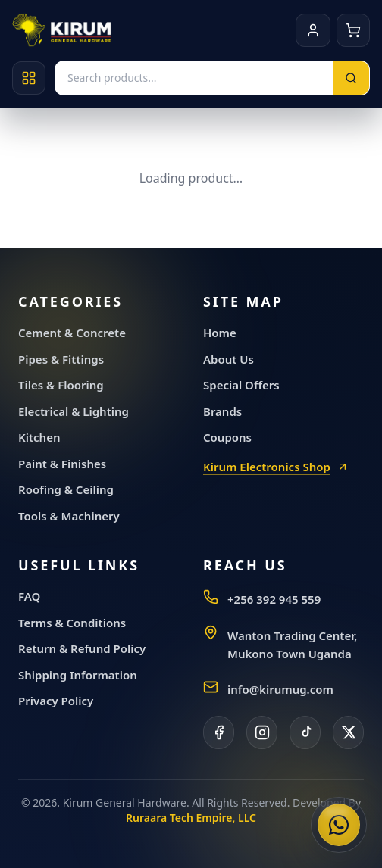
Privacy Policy (56, 701)
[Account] (313, 30)
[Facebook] (219, 732)
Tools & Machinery (69, 516)
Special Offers (241, 385)
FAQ (29, 596)
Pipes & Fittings (61, 359)
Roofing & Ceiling (66, 489)
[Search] (351, 78)
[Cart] (353, 30)
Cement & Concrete (72, 333)
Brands (222, 411)
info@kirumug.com (280, 689)
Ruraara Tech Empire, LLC (191, 818)
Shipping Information (78, 675)
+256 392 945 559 (274, 599)
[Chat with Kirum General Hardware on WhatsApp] (339, 825)
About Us (229, 359)
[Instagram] (262, 732)
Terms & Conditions (72, 623)
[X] (348, 732)
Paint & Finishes (62, 464)
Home (220, 333)
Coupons (227, 437)
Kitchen (39, 437)
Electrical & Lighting (74, 411)
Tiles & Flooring (61, 385)
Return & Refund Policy (82, 648)
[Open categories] (29, 78)
